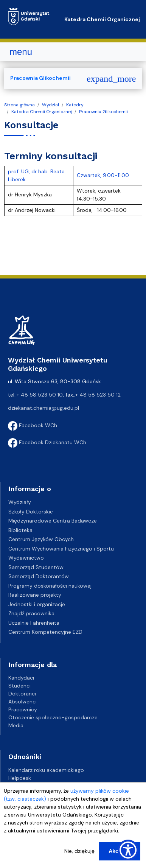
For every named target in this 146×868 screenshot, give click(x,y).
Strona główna (19, 105)
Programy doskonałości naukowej (50, 586)
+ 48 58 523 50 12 (98, 395)
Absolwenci (23, 702)
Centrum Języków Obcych (41, 539)
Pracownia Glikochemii (103, 112)
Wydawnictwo (26, 558)
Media (16, 725)
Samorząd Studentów (36, 567)
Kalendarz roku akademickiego (46, 770)
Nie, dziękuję (79, 851)
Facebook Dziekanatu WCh (47, 442)
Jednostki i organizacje (37, 604)
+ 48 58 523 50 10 (40, 395)
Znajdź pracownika (31, 613)
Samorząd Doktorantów (39, 576)
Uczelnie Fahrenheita (34, 623)
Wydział (50, 105)
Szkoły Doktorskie (31, 512)
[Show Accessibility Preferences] (128, 850)
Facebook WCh (33, 425)
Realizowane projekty (35, 595)
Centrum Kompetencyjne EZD (45, 632)
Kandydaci (21, 678)
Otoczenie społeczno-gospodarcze (53, 717)
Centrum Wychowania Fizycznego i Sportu (61, 549)
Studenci (19, 686)
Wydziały (20, 502)
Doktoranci (22, 694)
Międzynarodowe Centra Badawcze (53, 521)
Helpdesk (20, 778)
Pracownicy (23, 709)
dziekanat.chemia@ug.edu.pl (43, 408)
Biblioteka (20, 530)
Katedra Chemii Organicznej (102, 19)
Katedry (75, 105)
